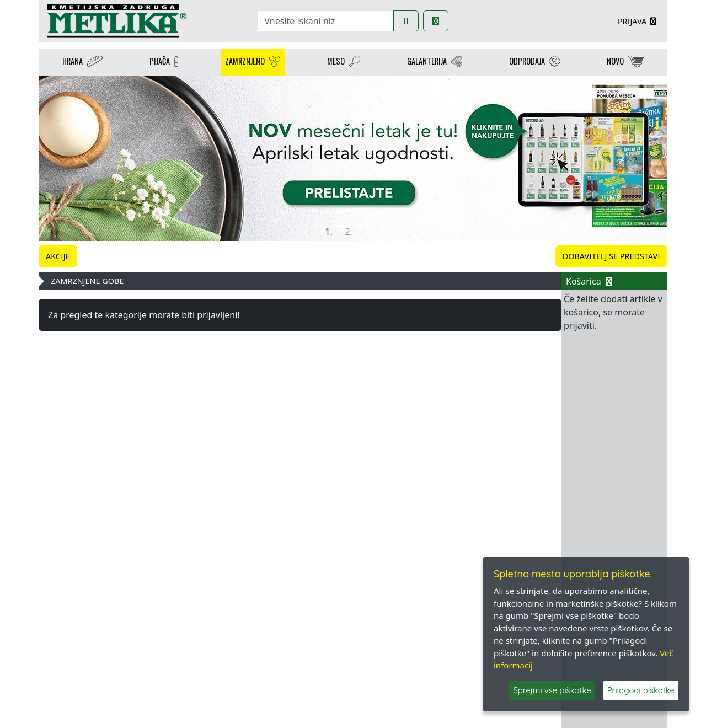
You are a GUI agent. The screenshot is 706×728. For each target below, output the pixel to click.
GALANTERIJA (435, 62)
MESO (344, 62)
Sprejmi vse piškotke (552, 690)
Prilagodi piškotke (641, 690)
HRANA (83, 62)
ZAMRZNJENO (253, 62)
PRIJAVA (638, 21)
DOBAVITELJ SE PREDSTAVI (611, 256)
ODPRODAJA (534, 62)
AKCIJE (58, 256)
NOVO (625, 62)
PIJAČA (164, 62)
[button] (86, 158)
